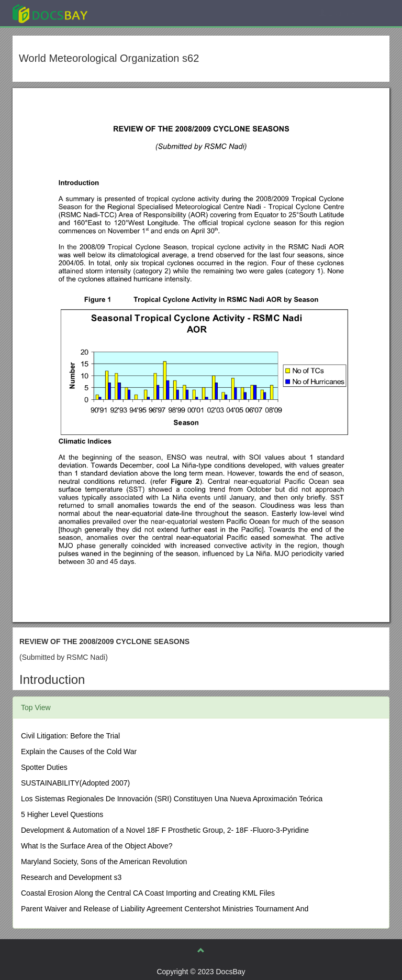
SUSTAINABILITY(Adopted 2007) (75, 783)
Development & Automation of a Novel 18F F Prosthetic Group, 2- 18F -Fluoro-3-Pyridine (165, 830)
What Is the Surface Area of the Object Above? (97, 846)
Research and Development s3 (71, 877)
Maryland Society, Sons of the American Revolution (104, 862)
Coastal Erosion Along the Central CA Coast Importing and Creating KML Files (148, 893)
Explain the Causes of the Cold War (79, 752)
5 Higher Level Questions (62, 814)
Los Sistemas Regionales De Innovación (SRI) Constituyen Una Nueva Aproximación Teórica (172, 799)
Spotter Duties (44, 767)
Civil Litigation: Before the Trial (70, 736)
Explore (129, 13)
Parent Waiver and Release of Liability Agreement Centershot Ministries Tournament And (165, 909)
